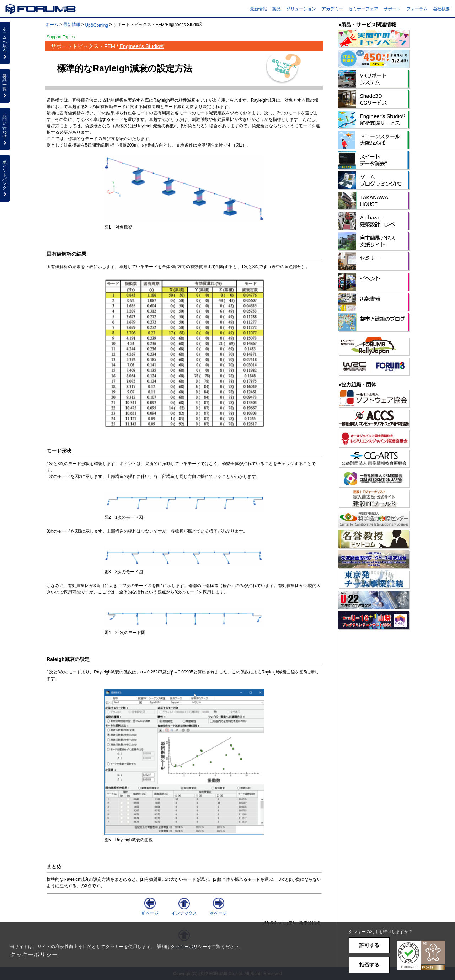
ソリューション (301, 9)
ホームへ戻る (5, 43)
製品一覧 (5, 86)
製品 (277, 9)
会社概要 (441, 9)
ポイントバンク (5, 178)
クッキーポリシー (34, 955)
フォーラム (417, 9)
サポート (392, 9)
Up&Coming (97, 25)
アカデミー (332, 9)
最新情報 (258, 9)
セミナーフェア (363, 9)
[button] (421, 955)
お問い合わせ (5, 129)
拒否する (369, 965)
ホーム (52, 25)
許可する (369, 945)
